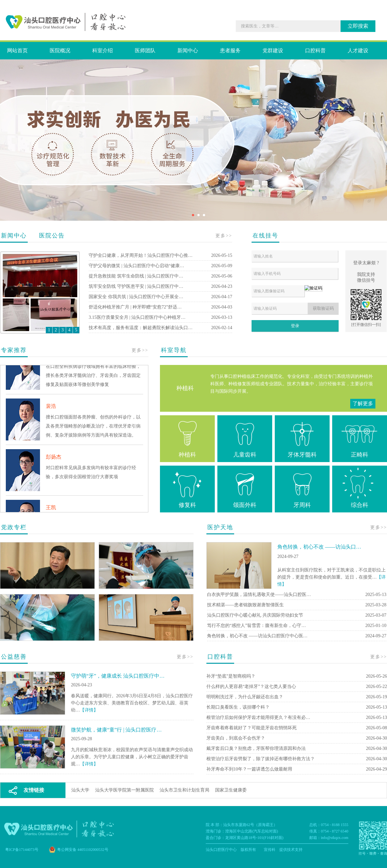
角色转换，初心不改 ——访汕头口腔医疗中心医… (257, 636)
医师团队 (145, 50)
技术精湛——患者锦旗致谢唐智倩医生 (245, 605)
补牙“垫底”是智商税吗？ (231, 676)
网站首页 (17, 50)
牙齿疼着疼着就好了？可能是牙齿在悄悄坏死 (252, 728)
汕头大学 (80, 790)
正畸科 (360, 438)
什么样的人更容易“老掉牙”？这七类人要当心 (251, 686)
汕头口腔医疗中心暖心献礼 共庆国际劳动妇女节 (255, 615)
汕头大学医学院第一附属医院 (124, 790)
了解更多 (363, 404)
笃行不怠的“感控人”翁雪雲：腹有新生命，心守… (256, 626)
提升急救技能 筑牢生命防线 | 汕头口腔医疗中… (136, 276)
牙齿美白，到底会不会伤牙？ (236, 738)
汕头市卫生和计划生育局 (184, 790)
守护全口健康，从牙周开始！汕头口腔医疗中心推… (141, 255)
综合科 (360, 488)
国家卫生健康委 (231, 790)
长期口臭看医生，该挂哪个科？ (238, 707)
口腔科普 (315, 50)
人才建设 (358, 50)
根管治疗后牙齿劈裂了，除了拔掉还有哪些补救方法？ (261, 759)
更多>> (224, 236)
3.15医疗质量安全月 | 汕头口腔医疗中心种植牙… (137, 317)
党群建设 (273, 50)
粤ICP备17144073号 (22, 850)
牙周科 (302, 488)
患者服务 (230, 50)
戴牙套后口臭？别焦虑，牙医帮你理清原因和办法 (256, 748)
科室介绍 (103, 50)
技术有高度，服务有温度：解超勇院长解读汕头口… (141, 328)
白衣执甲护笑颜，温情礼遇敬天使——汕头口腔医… (259, 595)
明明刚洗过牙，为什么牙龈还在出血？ (245, 697)
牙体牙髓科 (302, 438)
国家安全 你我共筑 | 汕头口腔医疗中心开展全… (136, 297)
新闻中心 (188, 50)
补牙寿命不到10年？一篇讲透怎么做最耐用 (249, 769)
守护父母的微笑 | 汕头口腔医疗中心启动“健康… (136, 266)
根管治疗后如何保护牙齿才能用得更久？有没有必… (258, 717)
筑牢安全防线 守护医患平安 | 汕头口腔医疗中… (136, 286)
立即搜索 (358, 26)
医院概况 (60, 50)
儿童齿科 (245, 438)
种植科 (187, 438)
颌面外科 (245, 488)
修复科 (187, 488)
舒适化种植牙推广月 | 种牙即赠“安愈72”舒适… (135, 307)
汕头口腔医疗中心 (221, 850)
